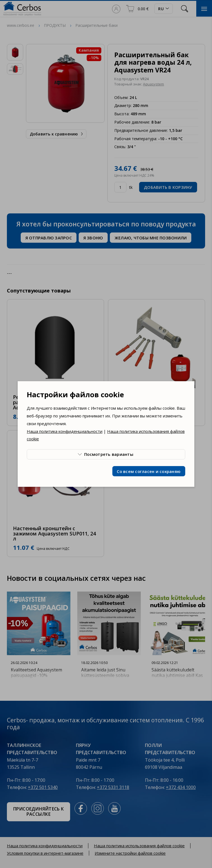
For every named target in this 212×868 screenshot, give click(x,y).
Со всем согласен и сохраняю (149, 471)
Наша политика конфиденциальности (65, 431)
